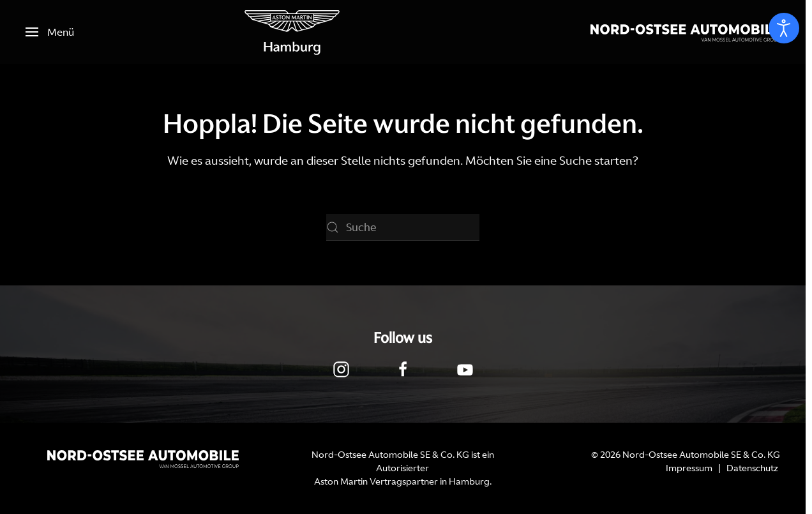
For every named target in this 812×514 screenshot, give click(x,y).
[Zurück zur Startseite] (292, 32)
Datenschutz (752, 468)
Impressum (689, 468)
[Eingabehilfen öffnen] (784, 28)
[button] (50, 32)
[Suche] (403, 227)
